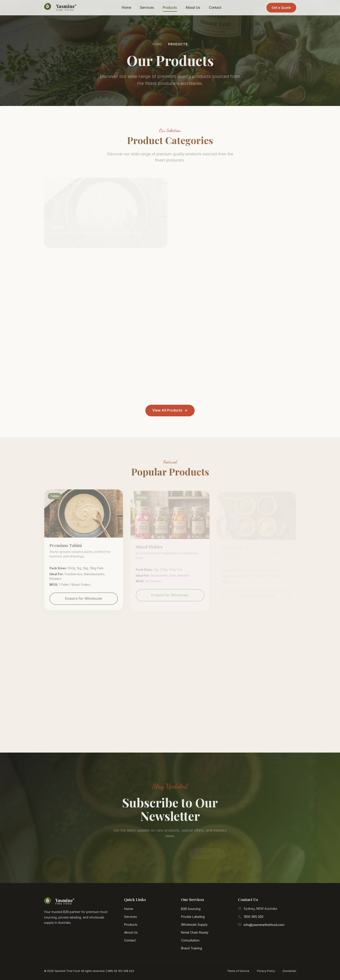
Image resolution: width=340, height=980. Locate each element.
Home (126, 8)
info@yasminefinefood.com (264, 925)
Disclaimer (289, 971)
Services (147, 8)
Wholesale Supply (194, 925)
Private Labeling (193, 917)
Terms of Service (238, 971)
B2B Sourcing (191, 909)
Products (170, 8)
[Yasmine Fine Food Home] (60, 8)
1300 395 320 (254, 917)
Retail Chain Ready (195, 932)
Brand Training (192, 948)
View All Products (170, 410)
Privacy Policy (266, 971)
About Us (193, 8)
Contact (215, 8)
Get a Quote (281, 8)
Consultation (190, 940)
